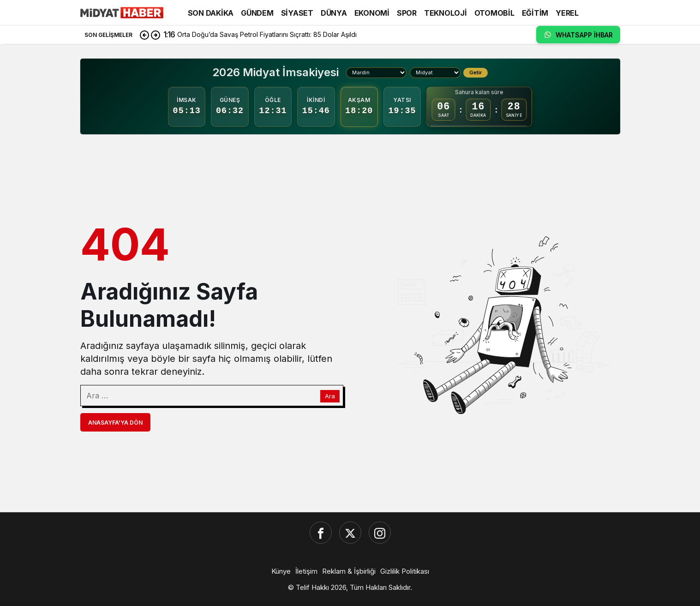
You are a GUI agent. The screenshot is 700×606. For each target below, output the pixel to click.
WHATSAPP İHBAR (578, 35)
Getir (476, 72)
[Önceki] (144, 35)
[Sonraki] (156, 35)
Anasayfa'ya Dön (115, 423)
